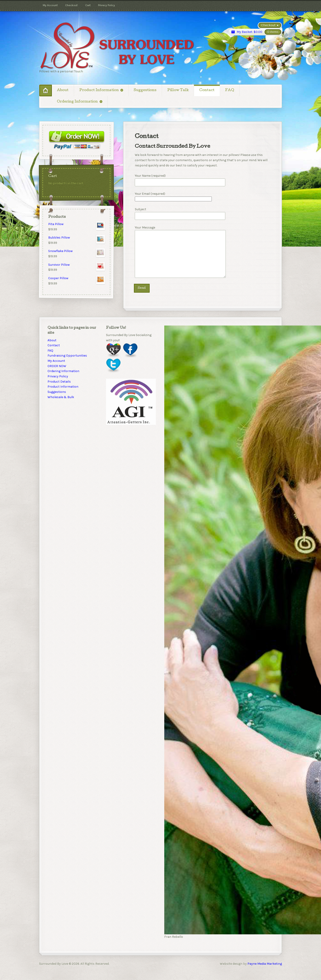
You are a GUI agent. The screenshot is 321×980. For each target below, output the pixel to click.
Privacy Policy (106, 5)
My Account (50, 5)
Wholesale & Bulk (61, 397)
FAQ (230, 90)
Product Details (59, 382)
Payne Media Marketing (264, 964)
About (63, 90)
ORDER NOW (57, 366)
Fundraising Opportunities (67, 356)
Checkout (71, 5)
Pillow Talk (178, 90)
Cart (88, 5)
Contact (207, 90)
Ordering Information (77, 102)
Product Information (99, 90)
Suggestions (145, 90)
